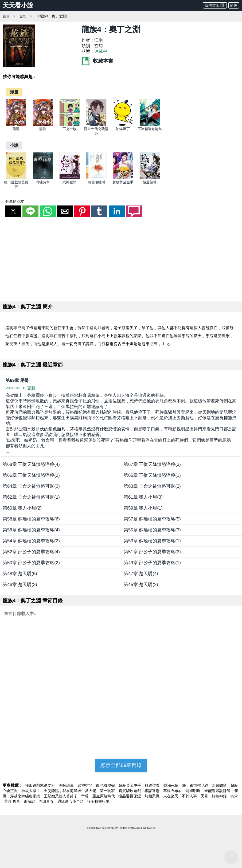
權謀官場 (153, 791)
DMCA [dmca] (124, 828)
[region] (121, 258)
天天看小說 (18, 5)
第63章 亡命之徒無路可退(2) (152, 486)
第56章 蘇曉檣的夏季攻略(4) (31, 530)
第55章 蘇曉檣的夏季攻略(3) (152, 530)
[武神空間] (70, 178)
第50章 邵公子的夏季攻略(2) (31, 563)
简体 (234, 5)
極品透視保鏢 (130, 796)
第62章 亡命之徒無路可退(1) (31, 497)
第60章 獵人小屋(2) (22, 508)
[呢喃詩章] (43, 178)
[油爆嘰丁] (123, 125)
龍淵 (16, 129)
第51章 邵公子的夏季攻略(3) (152, 552)
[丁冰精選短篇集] (150, 125)
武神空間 (69, 182)
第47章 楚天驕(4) (141, 574)
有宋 (234, 796)
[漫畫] (14, 92)
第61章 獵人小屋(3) (143, 497)
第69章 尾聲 (17, 380)
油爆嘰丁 (123, 129)
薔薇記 (30, 801)
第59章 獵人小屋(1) (143, 508)
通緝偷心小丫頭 (71, 801)
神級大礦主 (31, 791)
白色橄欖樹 (96, 182)
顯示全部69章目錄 (121, 765)
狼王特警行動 (98, 801)
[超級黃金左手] (123, 178)
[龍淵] (16, 125)
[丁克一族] (70, 125)
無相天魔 (153, 796)
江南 (99, 40)
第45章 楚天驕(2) (141, 585)
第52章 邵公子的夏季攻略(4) (31, 552)
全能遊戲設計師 (218, 791)
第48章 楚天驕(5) (20, 574)
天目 (205, 796)
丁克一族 (69, 129)
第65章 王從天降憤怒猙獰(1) (152, 475)
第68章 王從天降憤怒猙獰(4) (31, 464)
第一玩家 (108, 791)
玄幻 (23, 16)
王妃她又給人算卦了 (61, 796)
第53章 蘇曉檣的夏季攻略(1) (152, 541)
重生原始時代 (104, 796)
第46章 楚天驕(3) (20, 585)
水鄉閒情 (220, 785)
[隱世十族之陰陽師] (96, 125)
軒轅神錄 (220, 796)
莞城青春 (47, 801)
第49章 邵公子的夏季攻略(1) (152, 563)
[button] (13, 211)
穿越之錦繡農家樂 (26, 796)
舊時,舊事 (13, 801)
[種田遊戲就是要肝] (16, 178)
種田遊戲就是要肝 (41, 785)
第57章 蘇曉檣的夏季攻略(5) (152, 519)
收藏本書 (97, 61)
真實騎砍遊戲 (130, 791)
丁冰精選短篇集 (150, 129)
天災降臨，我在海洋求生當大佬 (71, 791)
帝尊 (85, 796)
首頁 (6, 16)
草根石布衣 (173, 791)
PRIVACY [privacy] (135, 828)
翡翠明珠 (194, 791)
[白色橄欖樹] (96, 178)
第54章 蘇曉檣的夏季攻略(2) (31, 541)
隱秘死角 (171, 785)
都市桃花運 (200, 785)
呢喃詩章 (43, 182)
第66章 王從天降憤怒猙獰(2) (31, 475)
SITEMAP (112, 828)
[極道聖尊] (150, 178)
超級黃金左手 (123, 182)
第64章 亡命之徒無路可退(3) (31, 486)
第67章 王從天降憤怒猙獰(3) (152, 464)
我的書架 (215, 5)
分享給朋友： (17, 201)
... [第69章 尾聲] (121, 423)
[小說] (14, 145)
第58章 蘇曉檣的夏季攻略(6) (31, 519)
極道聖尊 (150, 182)
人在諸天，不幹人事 (181, 796)
